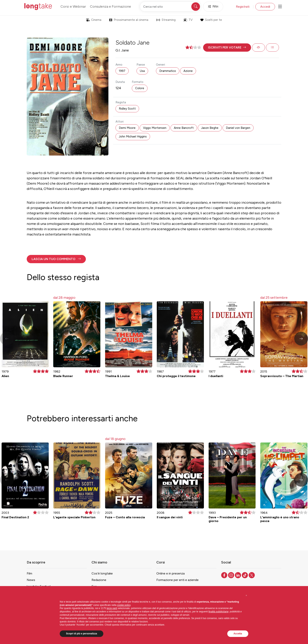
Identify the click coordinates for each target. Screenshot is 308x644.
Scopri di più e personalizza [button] (82, 634)
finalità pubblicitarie (218, 612)
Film (29, 573)
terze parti (112, 608)
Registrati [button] (243, 7)
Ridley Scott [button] (127, 109)
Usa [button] (142, 71)
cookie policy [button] (124, 605)
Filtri (213, 7)
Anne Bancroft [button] (184, 128)
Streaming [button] (166, 20)
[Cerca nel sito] (170, 7)
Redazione (99, 580)
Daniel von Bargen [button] (238, 128)
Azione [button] (188, 71)
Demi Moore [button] (127, 128)
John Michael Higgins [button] (133, 136)
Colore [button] (140, 88)
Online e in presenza (170, 573)
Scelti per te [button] (211, 20)
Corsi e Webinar (73, 6)
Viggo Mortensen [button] (155, 128)
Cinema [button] (94, 20)
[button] (227, 48)
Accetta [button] (238, 634)
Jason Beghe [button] (210, 128)
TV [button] (188, 20)
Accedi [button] (265, 7)
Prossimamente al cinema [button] (129, 20)
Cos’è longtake (102, 573)
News (31, 580)
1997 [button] (122, 71)
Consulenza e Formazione (110, 6)
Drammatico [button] (168, 71)
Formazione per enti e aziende (177, 580)
